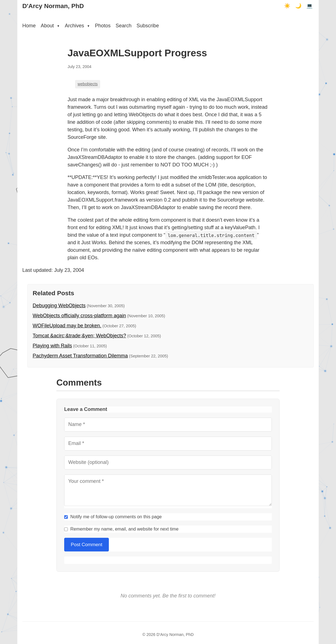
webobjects (88, 84)
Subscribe (148, 26)
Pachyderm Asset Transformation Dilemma (80, 356)
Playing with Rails (52, 346)
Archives (77, 26)
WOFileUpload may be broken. (67, 326)
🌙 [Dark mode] (298, 6)
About (50, 26)
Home (29, 26)
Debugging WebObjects (59, 306)
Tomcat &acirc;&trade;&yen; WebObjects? (79, 336)
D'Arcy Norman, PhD (53, 6)
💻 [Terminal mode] (309, 6)
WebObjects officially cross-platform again (79, 316)
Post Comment (87, 545)
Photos (103, 26)
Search (123, 26)
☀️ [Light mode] (287, 6)
